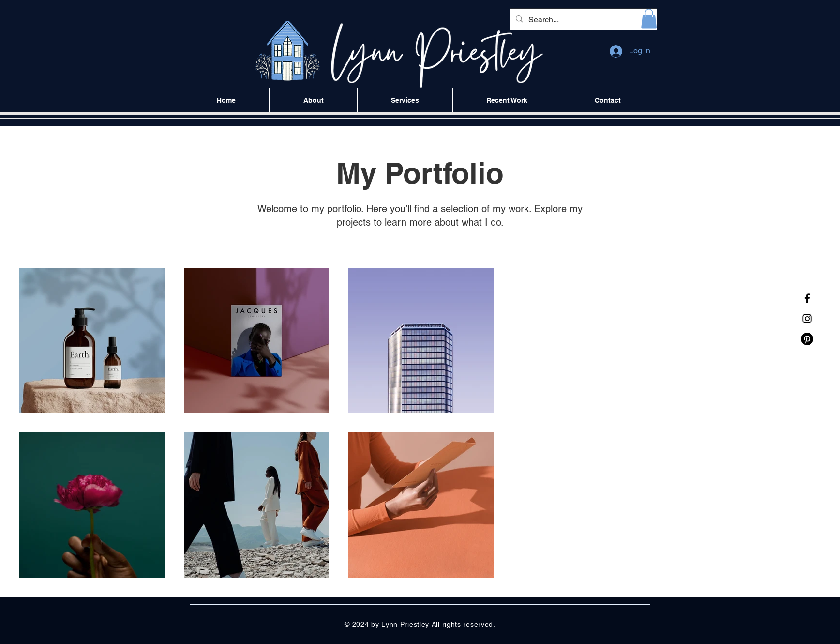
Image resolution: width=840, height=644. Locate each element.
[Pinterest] (807, 339)
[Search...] (582, 20)
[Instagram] (807, 319)
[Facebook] (807, 298)
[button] (649, 19)
